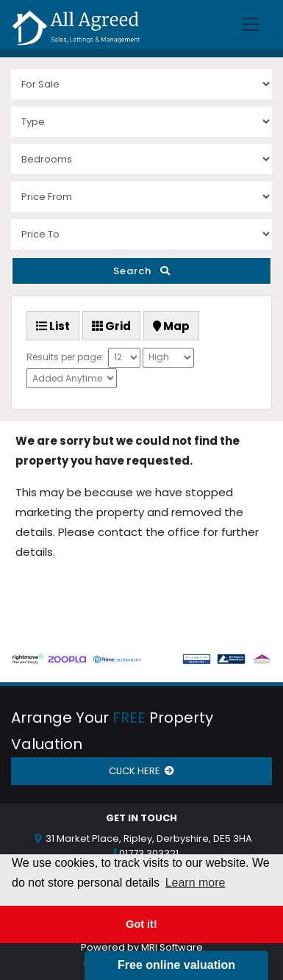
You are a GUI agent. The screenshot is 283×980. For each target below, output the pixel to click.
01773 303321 (149, 853)
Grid (111, 326)
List (53, 326)
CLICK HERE (141, 771)
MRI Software (172, 947)
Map (171, 326)
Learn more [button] (196, 883)
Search (142, 271)
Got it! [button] (141, 924)
